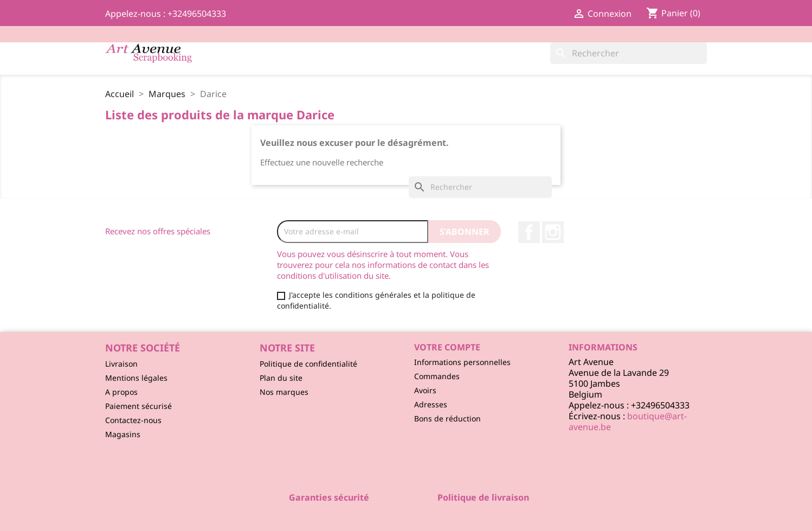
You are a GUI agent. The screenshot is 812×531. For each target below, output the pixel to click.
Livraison (121, 364)
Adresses (431, 404)
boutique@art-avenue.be (628, 421)
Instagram (553, 232)
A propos (121, 392)
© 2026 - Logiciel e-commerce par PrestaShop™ (406, 517)
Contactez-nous (133, 420)
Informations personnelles (462, 362)
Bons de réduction (447, 418)
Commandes (437, 376)
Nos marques (284, 392)
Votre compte (447, 347)
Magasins (123, 434)
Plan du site (281, 378)
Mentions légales (136, 378)
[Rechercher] (629, 53)
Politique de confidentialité (308, 364)
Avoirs (425, 390)
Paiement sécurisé (138, 406)
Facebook (529, 232)
